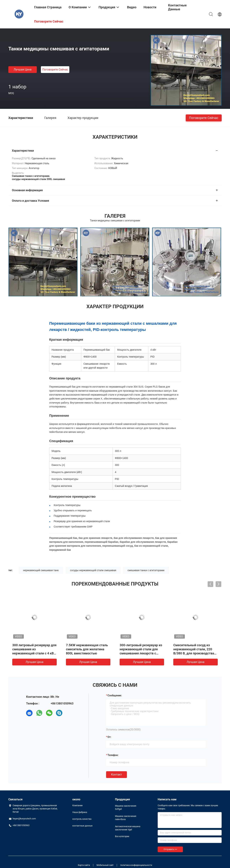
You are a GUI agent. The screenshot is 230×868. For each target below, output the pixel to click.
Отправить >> (170, 849)
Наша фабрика (80, 812)
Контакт (117, 775)
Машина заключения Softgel (126, 807)
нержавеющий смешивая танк (41, 570)
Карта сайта (84, 865)
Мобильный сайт (105, 865)
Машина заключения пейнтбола (126, 818)
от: (109, 737)
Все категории (122, 836)
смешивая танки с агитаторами (146, 570)
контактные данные (82, 826)
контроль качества (82, 819)
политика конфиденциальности (136, 865)
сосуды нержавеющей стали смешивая (93, 570)
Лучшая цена (23, 70)
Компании (77, 806)
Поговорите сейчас (55, 70)
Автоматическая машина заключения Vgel (128, 828)
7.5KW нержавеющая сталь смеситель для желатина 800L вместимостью (87, 649)
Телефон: (113, 755)
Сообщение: (115, 695)
